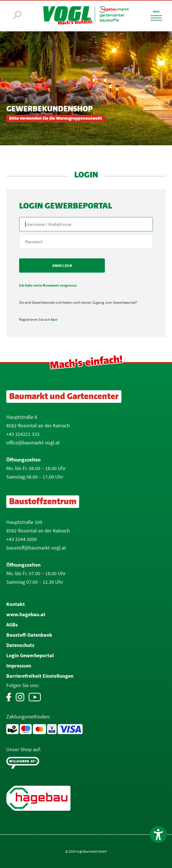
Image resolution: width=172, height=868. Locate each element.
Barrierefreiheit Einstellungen (40, 676)
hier (54, 319)
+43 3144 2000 (22, 539)
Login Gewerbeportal (30, 655)
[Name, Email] (86, 224)
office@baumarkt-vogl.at (33, 443)
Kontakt (16, 604)
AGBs (12, 625)
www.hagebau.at (26, 614)
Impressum (19, 666)
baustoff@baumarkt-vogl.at (36, 548)
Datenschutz (20, 645)
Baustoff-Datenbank (29, 635)
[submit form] (62, 265)
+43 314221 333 (23, 434)
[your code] (86, 242)
